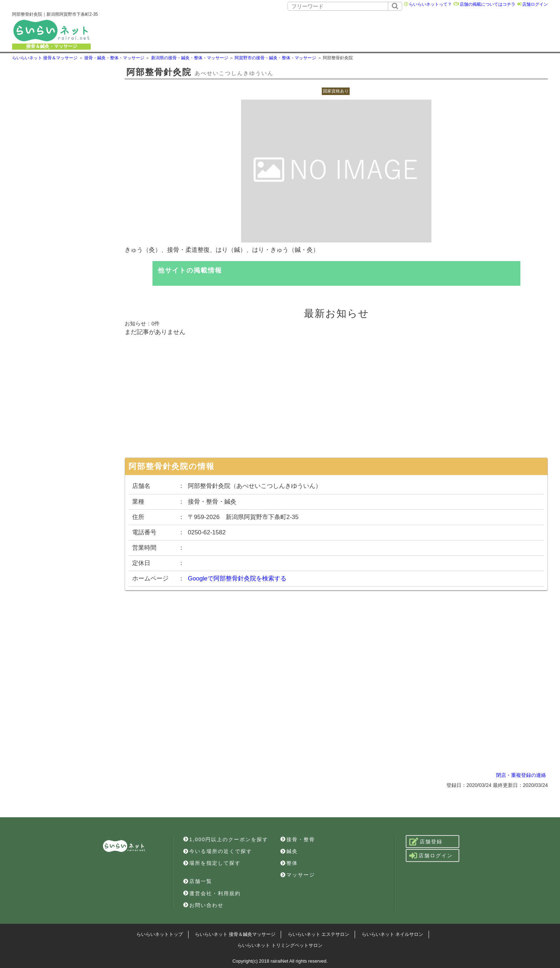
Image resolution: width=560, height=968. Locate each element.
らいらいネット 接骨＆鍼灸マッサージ (235, 934)
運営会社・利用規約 (212, 893)
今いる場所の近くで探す (218, 851)
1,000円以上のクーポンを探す (226, 839)
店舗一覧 (198, 881)
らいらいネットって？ (430, 4)
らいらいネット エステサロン (319, 934)
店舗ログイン (535, 4)
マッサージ (298, 875)
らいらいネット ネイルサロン (393, 934)
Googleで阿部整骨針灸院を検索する (237, 578)
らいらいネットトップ (160, 934)
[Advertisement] (333, 30)
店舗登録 (426, 842)
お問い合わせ (203, 905)
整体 (289, 863)
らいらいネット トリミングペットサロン (280, 945)
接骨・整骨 (298, 839)
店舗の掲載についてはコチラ (487, 4)
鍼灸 (289, 851)
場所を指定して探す (212, 863)
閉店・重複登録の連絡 (521, 775)
